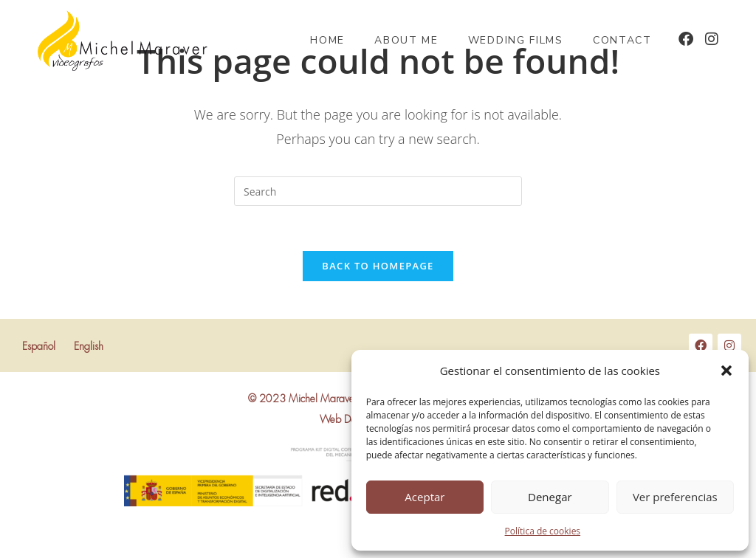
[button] (726, 371)
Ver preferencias (675, 497)
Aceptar (425, 497)
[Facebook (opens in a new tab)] (686, 39)
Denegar (550, 497)
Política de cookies (543, 531)
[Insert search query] (378, 191)
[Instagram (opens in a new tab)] (712, 39)
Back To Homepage (378, 266)
